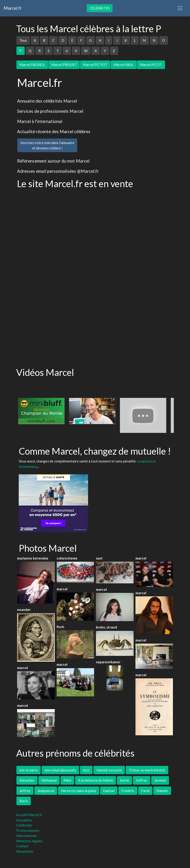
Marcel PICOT (151, 65)
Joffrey (142, 780)
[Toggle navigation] (180, 8)
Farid (145, 791)
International (26, 836)
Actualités (24, 820)
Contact (22, 846)
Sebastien (27, 780)
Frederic (128, 791)
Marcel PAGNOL (32, 65)
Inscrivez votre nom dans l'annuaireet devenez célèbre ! (47, 145)
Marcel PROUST (64, 65)
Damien (162, 791)
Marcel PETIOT (95, 65)
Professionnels (28, 830)
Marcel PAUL (124, 65)
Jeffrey (25, 791)
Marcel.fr (13, 8)
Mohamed (49, 780)
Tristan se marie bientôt (147, 770)
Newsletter (25, 851)
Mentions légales (29, 841)
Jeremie (160, 780)
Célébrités (100, 8)
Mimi (67, 780)
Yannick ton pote (109, 770)
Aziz (86, 770)
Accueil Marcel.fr (29, 815)
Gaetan (109, 791)
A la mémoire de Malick (96, 780)
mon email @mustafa (60, 770)
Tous (23, 40)
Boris (24, 801)
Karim (124, 780)
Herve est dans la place (79, 791)
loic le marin (29, 770)
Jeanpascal (46, 791)
